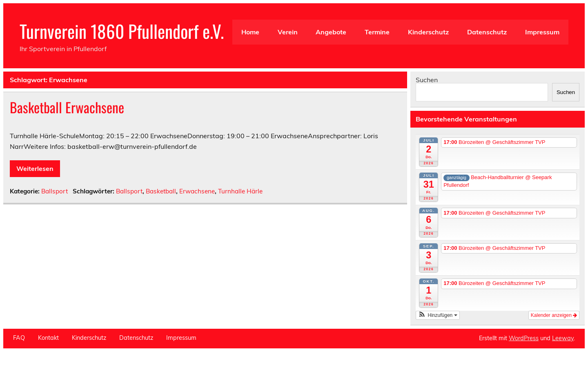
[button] (438, 315)
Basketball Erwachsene (67, 107)
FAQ (19, 338)
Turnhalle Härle (240, 191)
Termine (377, 32)
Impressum (542, 32)
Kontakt (48, 338)
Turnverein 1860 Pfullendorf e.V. (122, 31)
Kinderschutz (428, 32)
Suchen (427, 80)
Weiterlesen (35, 168)
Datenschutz (487, 32)
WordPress (524, 338)
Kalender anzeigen (554, 315)
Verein (288, 32)
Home (250, 32)
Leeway (563, 338)
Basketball (161, 191)
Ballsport (55, 191)
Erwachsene (197, 191)
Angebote (331, 32)
